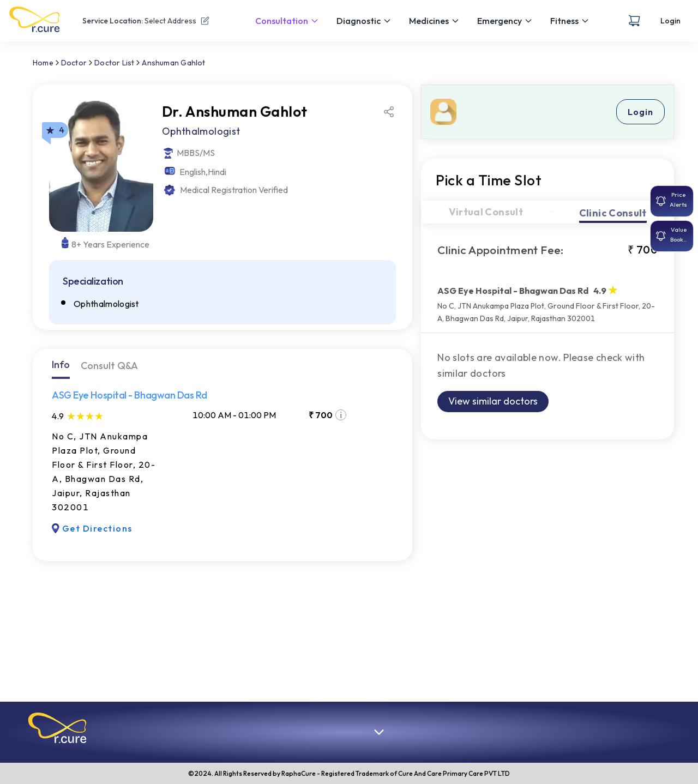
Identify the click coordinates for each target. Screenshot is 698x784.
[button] (57, 728)
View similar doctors (493, 401)
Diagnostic (364, 21)
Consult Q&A (109, 366)
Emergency (505, 21)
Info (61, 364)
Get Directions (92, 528)
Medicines (434, 21)
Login (670, 21)
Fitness (570, 21)
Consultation (287, 21)
